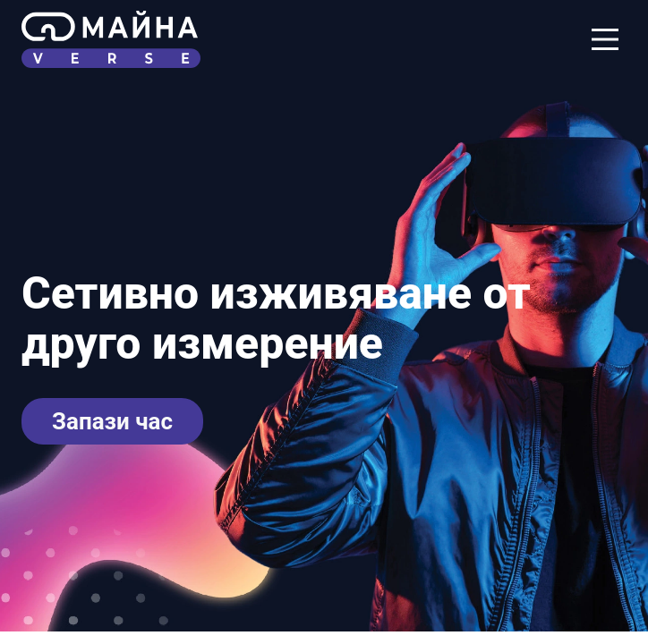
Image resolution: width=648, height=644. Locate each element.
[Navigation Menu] (605, 39)
